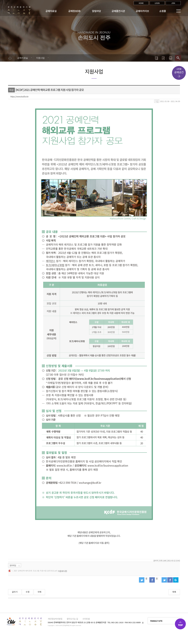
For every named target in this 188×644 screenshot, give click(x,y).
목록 (174, 592)
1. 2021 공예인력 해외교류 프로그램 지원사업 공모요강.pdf (34, 571)
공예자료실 (51, 11)
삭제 (40, 592)
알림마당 (97, 11)
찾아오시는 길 (72, 619)
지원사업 (40, 58)
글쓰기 (15, 592)
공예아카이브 (142, 11)
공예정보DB (74, 11)
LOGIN (157, 3)
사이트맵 (86, 619)
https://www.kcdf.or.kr (19, 96)
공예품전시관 (118, 11)
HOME (141, 3)
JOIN (173, 3)
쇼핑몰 (163, 11)
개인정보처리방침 (55, 619)
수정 (28, 592)
